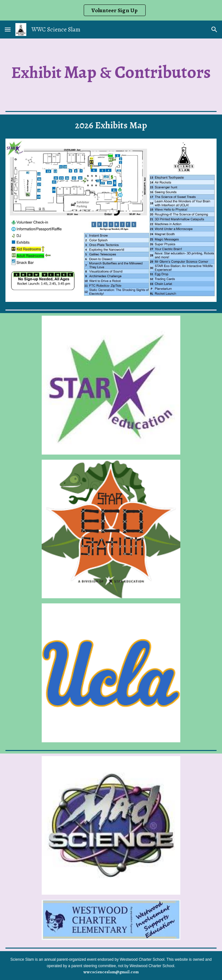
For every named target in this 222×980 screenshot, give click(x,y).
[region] (111, 10)
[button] (8, 29)
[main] (111, 72)
